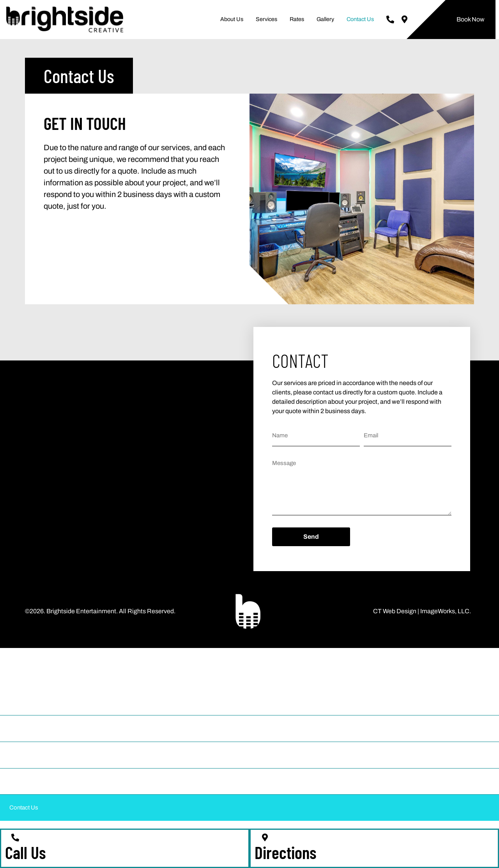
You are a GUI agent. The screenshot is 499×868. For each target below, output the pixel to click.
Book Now (471, 19)
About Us (232, 19)
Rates (297, 19)
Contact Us (360, 19)
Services (266, 19)
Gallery (325, 19)
